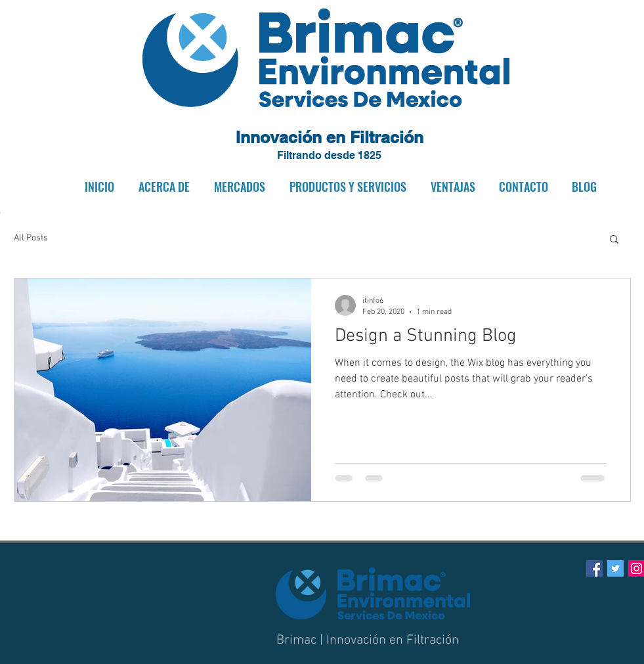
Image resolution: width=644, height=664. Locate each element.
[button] (162, 187)
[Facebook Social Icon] (594, 568)
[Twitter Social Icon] (615, 568)
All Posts (31, 238)
